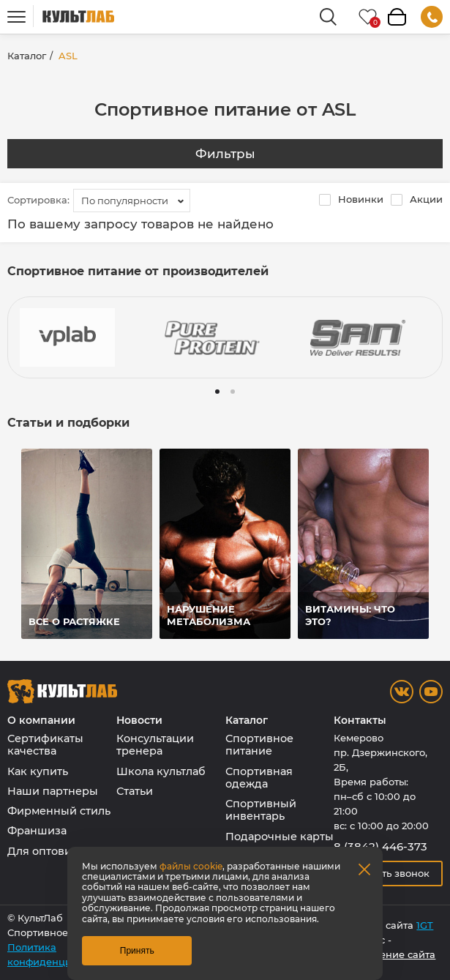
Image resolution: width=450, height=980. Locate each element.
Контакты (360, 721)
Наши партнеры (53, 791)
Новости (139, 721)
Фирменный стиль (59, 811)
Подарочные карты (280, 837)
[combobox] (132, 201)
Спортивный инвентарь (261, 810)
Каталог (27, 56)
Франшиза (37, 831)
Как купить (38, 771)
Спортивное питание (259, 745)
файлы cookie (191, 866)
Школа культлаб (161, 771)
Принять (137, 951)
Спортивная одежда (259, 778)
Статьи (135, 791)
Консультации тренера (155, 745)
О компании (41, 721)
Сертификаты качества (45, 745)
